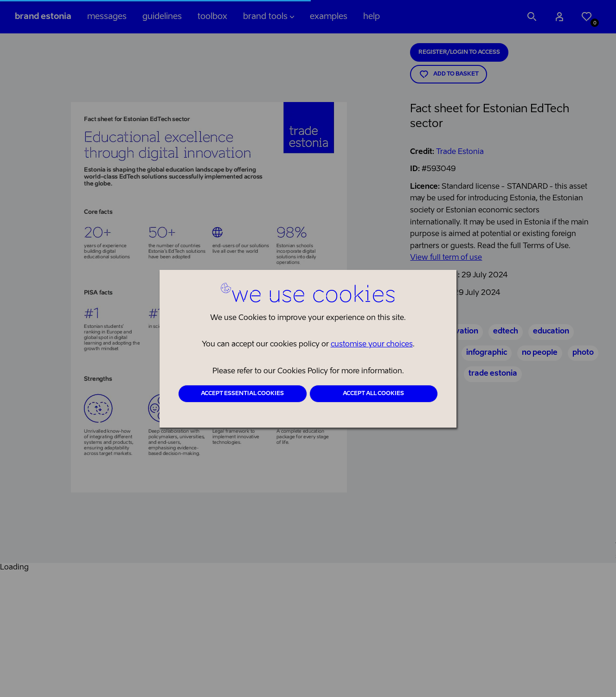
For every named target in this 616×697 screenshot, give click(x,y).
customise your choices (372, 345)
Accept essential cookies (242, 394)
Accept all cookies (373, 394)
